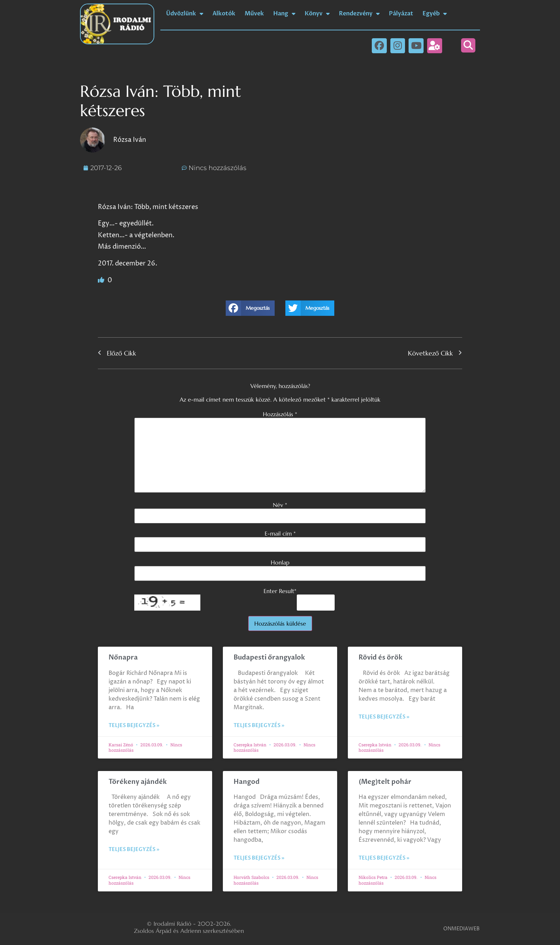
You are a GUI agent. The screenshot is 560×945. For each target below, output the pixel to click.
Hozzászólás (280, 414)
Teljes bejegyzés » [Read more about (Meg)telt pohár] (384, 858)
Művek (254, 14)
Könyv (317, 14)
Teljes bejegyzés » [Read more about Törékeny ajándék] (134, 849)
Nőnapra (123, 658)
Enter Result (280, 591)
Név (280, 505)
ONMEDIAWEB (461, 929)
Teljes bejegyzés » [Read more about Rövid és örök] (384, 717)
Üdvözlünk (185, 14)
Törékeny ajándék (138, 782)
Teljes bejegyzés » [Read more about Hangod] (259, 858)
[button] (468, 45)
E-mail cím (280, 533)
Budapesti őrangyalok (269, 658)
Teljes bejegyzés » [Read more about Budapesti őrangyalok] (259, 725)
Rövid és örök (381, 658)
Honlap (280, 562)
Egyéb (435, 14)
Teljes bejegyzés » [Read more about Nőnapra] (134, 725)
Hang (284, 14)
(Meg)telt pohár (385, 782)
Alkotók (224, 14)
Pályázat (401, 14)
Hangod (247, 782)
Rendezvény (359, 14)
